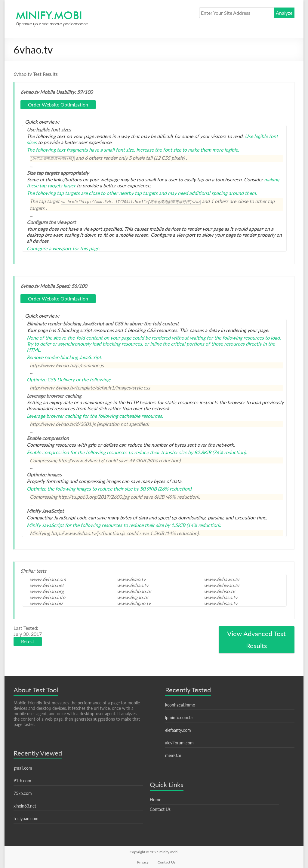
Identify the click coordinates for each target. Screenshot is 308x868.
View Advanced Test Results (256, 640)
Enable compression (48, 452)
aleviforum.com (179, 743)
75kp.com (23, 793)
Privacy (143, 862)
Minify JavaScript (45, 525)
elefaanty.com (178, 730)
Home (156, 800)
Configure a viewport (49, 248)
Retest (28, 641)
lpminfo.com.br (179, 717)
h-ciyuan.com (26, 819)
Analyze (284, 13)
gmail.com (23, 768)
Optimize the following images (59, 489)
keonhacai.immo (180, 705)
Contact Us (160, 809)
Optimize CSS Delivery (51, 379)
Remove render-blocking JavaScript (64, 357)
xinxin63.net (25, 806)
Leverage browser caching (54, 416)
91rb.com (22, 781)
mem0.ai (173, 755)
